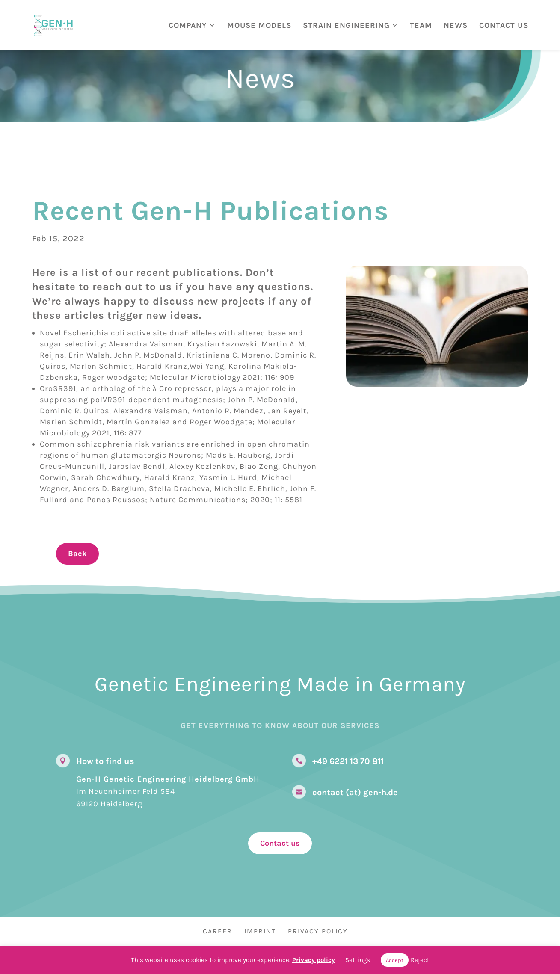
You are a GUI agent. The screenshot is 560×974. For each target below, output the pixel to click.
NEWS (456, 26)
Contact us (280, 843)
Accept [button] (395, 960)
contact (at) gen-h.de (355, 792)
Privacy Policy (318, 931)
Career (218, 931)
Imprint (260, 931)
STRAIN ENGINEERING (346, 26)
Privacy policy (314, 960)
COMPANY (188, 26)
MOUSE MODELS (259, 26)
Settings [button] (358, 960)
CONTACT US (504, 26)
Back (77, 554)
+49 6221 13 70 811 (348, 761)
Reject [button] (420, 960)
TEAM (421, 26)
